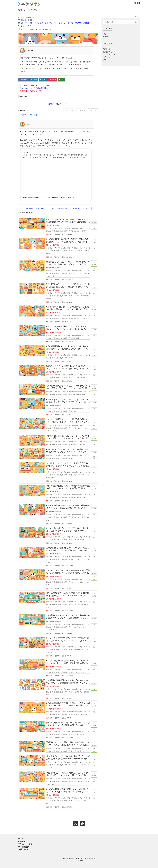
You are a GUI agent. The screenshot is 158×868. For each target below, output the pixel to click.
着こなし (83, 672)
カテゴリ (107, 57)
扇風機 (78, 395)
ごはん (84, 765)
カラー (73, 801)
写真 (72, 231)
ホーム (21, 839)
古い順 (64, 111)
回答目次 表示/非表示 (29, 115)
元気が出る (79, 445)
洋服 (79, 672)
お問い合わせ (23, 850)
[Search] (136, 22)
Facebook (24, 80)
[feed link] (83, 824)
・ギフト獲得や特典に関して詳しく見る (34, 85)
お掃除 (73, 517)
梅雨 (83, 231)
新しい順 (72, 111)
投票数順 (82, 111)
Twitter (34, 80)
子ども (78, 251)
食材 (84, 498)
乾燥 (78, 378)
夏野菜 (83, 605)
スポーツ (76, 582)
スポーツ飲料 (75, 782)
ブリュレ (52, 630)
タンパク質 (84, 273)
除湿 (84, 378)
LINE (63, 80)
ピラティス (83, 582)
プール (73, 540)
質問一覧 (22, 10)
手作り (55, 431)
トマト (73, 692)
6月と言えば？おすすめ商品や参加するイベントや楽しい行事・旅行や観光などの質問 (55, 23)
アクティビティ (109, 54)
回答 (94, 227)
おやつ (73, 273)
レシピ (50, 768)
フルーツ (79, 560)
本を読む (78, 715)
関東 (83, 540)
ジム (72, 582)
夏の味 (83, 296)
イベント (74, 251)
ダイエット (74, 411)
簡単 (81, 734)
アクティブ (93, 111)
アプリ (73, 734)
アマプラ (51, 653)
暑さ (81, 751)
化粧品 (48, 478)
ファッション (79, 801)
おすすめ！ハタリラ (76, 858)
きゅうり (79, 765)
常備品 (79, 498)
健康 (79, 605)
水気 (86, 517)
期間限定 (49, 299)
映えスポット (78, 231)
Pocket (54, 80)
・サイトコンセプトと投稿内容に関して (34, 88)
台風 (72, 498)
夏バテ (73, 751)
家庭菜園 (86, 692)
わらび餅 (74, 428)
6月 (72, 338)
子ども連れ (84, 251)
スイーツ (78, 273)
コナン (56, 653)
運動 (48, 585)
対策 (74, 395)
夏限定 (87, 296)
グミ (72, 296)
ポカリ (81, 782)
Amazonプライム (81, 650)
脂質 (53, 276)
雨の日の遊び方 (83, 319)
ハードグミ (77, 296)
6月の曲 (73, 445)
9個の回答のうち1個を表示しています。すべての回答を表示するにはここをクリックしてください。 (58, 209)
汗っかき (84, 395)
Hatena (44, 80)
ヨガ (88, 582)
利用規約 (22, 842)
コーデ (75, 672)
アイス (78, 428)
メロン (50, 562)
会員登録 (51, 104)
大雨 (75, 498)
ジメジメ (74, 378)
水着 (78, 540)
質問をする (33, 10)
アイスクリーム (80, 627)
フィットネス (26, 26)
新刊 (72, 715)
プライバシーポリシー (27, 844)
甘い (54, 562)
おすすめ (74, 765)
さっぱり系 (74, 475)
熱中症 (53, 784)
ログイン (65, 104)
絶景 (78, 338)
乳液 (89, 475)
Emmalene (80, 861)
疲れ (84, 751)
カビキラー (78, 517)
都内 (49, 254)
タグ (105, 60)
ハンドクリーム (82, 475)
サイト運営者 (23, 847)
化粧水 (53, 478)
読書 (85, 715)
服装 (86, 801)
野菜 (48, 695)
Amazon (73, 650)
